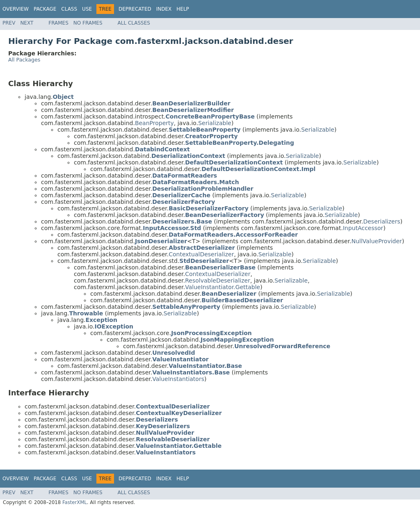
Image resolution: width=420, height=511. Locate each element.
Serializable (215, 123)
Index (164, 9)
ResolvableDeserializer (218, 281)
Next (27, 23)
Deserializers (381, 221)
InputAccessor (363, 228)
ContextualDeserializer (201, 254)
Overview (16, 9)
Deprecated (135, 9)
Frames (58, 23)
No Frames (88, 23)
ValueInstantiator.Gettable (223, 287)
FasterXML (75, 502)
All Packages (24, 60)
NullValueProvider (377, 241)
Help (183, 9)
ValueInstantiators (178, 379)
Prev (9, 23)
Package (45, 9)
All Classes (134, 23)
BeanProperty (154, 123)
